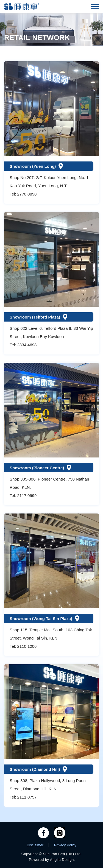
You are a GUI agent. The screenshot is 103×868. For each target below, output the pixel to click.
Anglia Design (62, 860)
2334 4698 (27, 345)
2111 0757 (27, 797)
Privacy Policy (65, 845)
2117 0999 (27, 496)
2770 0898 (27, 194)
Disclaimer (35, 845)
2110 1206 (27, 646)
